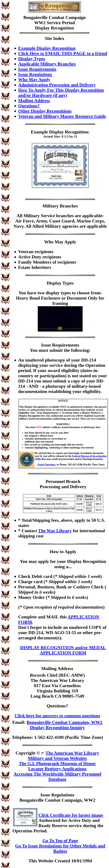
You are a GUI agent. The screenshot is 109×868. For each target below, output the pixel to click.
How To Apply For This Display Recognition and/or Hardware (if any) (61, 93)
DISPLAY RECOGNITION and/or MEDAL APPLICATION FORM (63, 650)
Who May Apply (34, 80)
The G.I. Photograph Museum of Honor (57, 763)
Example (39, 132)
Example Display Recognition (47, 48)
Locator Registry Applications (57, 769)
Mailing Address (34, 100)
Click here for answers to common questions (57, 716)
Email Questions (46, 465)
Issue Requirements (37, 69)
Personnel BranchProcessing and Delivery (63, 484)
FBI (38, 459)
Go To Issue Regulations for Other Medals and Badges (60, 848)
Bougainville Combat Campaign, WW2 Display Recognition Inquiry (65, 725)
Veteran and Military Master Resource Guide (62, 116)
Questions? (29, 106)
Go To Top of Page (60, 841)
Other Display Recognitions (45, 111)
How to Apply (63, 552)
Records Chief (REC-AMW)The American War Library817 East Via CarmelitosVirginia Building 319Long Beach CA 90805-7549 (57, 686)
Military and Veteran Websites (57, 758)
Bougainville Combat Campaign (54, 17)
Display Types (32, 59)
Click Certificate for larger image (71, 815)
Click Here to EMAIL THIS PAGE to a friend (63, 53)
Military (51, 206)
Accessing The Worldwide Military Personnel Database (57, 777)
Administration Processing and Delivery (57, 85)
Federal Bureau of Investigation (89, 456)
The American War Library (72, 753)
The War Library (55, 531)
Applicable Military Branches (47, 64)
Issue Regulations (35, 74)
